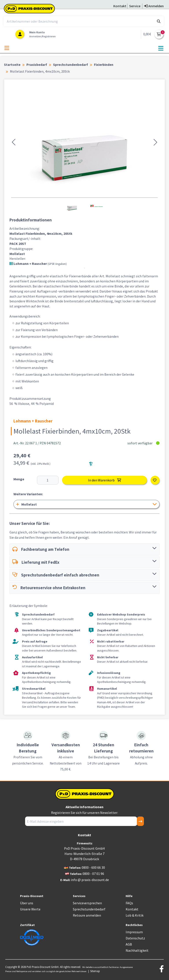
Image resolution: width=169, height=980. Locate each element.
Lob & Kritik (135, 915)
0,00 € (147, 34)
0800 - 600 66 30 (93, 867)
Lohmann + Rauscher (38, 264)
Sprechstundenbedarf (89, 909)
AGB (129, 944)
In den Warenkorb (105, 480)
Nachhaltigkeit (137, 950)
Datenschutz (135, 938)
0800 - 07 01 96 (93, 874)
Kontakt (132, 909)
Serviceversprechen (87, 903)
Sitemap (95, 971)
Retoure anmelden (87, 915)
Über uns (27, 903)
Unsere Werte (30, 909)
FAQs (129, 903)
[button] (14, 142)
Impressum (134, 932)
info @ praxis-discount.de (90, 880)
